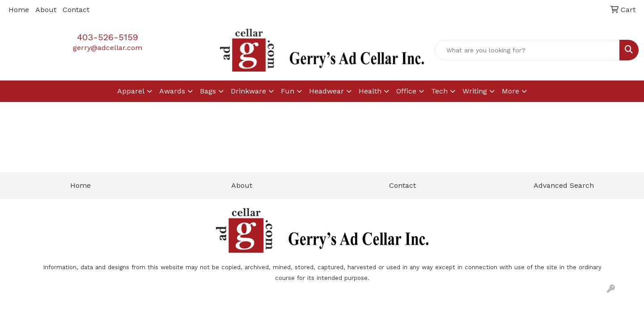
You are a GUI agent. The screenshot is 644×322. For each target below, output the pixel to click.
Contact (76, 10)
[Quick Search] (527, 50)
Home (19, 10)
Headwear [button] (326, 91)
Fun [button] (288, 91)
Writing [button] (475, 91)
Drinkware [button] (248, 91)
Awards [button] (172, 91)
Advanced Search (564, 185)
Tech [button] (439, 91)
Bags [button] (208, 91)
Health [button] (370, 91)
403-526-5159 (108, 37)
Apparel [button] (131, 91)
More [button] (511, 91)
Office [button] (406, 91)
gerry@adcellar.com (108, 48)
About (46, 10)
